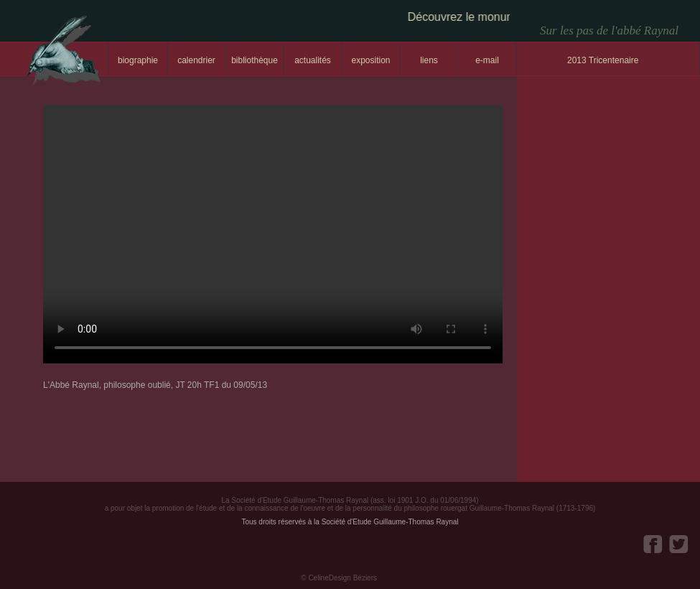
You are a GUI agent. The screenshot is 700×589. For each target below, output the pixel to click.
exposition (370, 60)
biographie (138, 60)
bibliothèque (255, 60)
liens (429, 60)
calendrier (196, 60)
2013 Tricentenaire (603, 60)
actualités (313, 60)
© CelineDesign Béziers (339, 578)
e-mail (487, 60)
